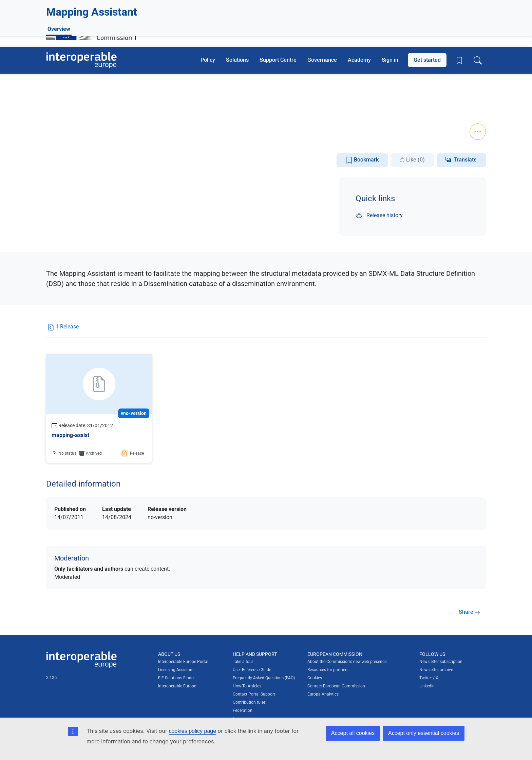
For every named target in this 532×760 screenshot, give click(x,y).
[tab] (63, 329)
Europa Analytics (323, 694)
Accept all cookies (353, 733)
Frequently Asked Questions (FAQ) (264, 678)
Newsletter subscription (441, 661)
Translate (465, 160)
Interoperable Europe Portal (183, 661)
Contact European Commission (336, 686)
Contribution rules (249, 702)
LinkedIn (427, 686)
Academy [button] (359, 60)
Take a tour (243, 661)
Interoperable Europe (177, 686)
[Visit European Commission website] (94, 28)
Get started (427, 60)
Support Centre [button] (278, 60)
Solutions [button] (237, 60)
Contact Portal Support (254, 694)
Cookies (315, 678)
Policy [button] (208, 60)
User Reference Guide (252, 669)
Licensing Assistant (176, 669)
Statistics (65, 99)
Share (469, 612)
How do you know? (140, 5)
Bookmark (362, 160)
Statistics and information (99, 109)
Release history (379, 215)
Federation (243, 710)
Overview (59, 124)
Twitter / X (429, 678)
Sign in (390, 60)
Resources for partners (328, 669)
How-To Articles (247, 686)
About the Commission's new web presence (347, 661)
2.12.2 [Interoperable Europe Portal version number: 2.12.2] (52, 677)
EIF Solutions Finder (176, 678)
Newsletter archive (436, 669)
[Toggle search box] (478, 60)
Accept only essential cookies (424, 733)
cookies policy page (192, 731)
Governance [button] (322, 60)
